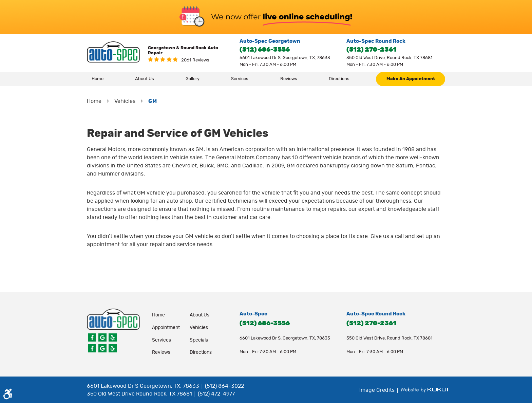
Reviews (289, 79)
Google (102, 337)
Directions (339, 79)
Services (240, 79)
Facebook (92, 337)
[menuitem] (98, 79)
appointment (166, 328)
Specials (199, 340)
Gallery (193, 79)
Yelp (113, 337)
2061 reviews (195, 60)
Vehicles (125, 101)
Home (98, 79)
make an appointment (411, 79)
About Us (145, 79)
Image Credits (378, 390)
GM (153, 101)
